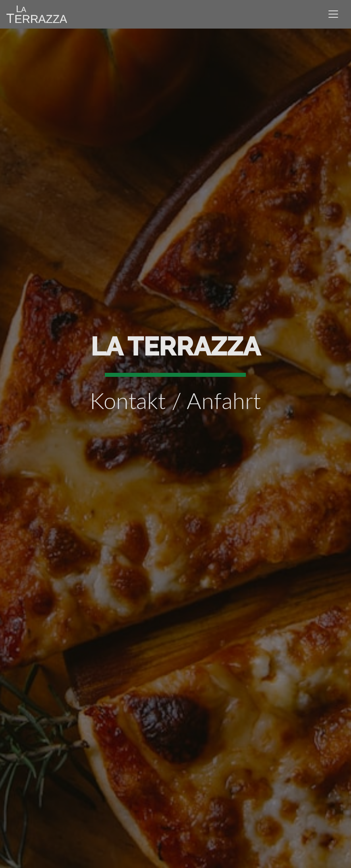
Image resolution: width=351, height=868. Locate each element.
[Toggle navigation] (333, 14)
